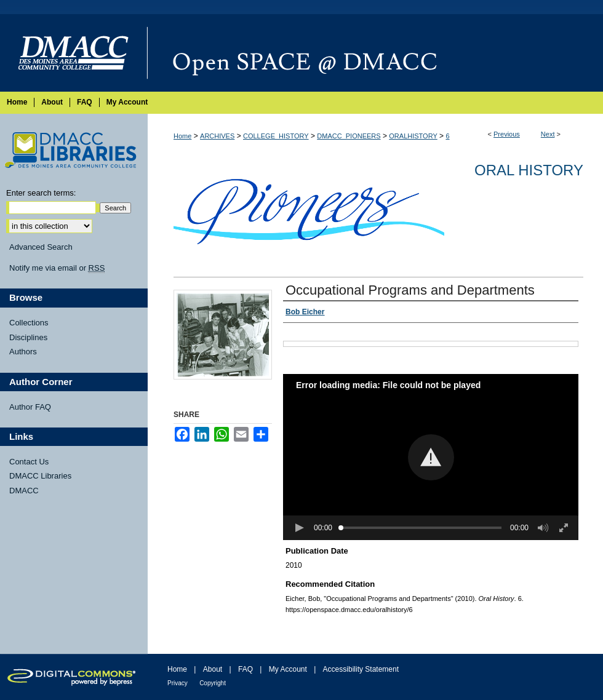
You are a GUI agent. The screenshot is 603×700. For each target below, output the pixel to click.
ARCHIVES (217, 136)
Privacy (178, 683)
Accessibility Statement (361, 669)
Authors (23, 352)
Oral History (529, 170)
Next (548, 134)
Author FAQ (30, 407)
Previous (507, 134)
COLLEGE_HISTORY (276, 136)
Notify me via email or (57, 268)
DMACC (24, 491)
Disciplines (28, 337)
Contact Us (29, 462)
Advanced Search (41, 247)
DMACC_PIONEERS (349, 136)
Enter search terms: (41, 193)
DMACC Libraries (40, 476)
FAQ (246, 669)
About (213, 669)
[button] (431, 457)
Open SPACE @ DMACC (375, 53)
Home (182, 136)
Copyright (213, 683)
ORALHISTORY (413, 136)
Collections (29, 323)
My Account (288, 669)
